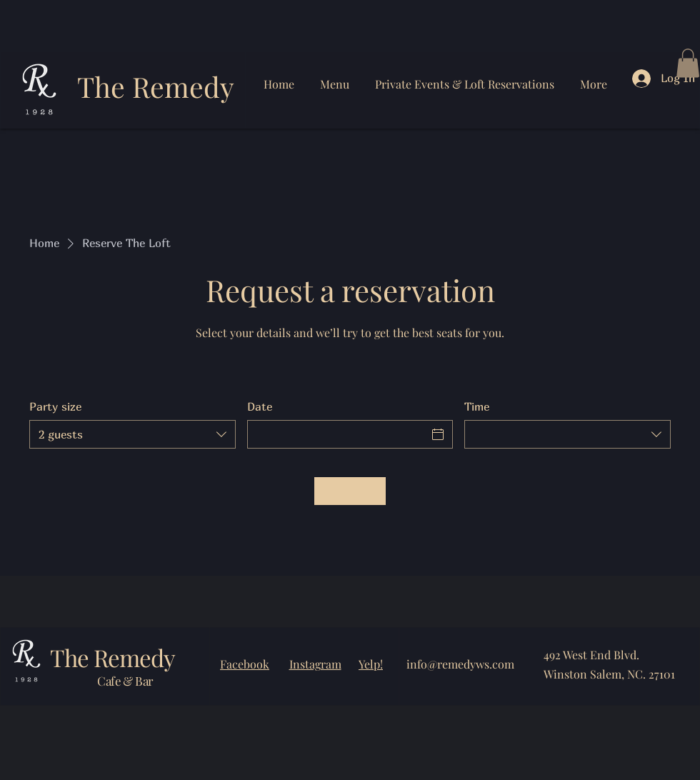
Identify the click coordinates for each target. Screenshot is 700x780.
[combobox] (132, 434)
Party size (55, 406)
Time (477, 406)
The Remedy (156, 86)
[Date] (337, 434)
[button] (688, 63)
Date (260, 406)
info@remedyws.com (460, 664)
